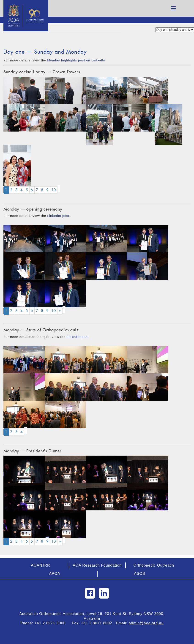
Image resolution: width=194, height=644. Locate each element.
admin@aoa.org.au (146, 623)
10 (54, 190)
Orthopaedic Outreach (154, 565)
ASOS (139, 574)
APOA (55, 574)
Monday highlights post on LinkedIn (76, 60)
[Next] (60, 311)
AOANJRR (40, 565)
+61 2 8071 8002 (98, 623)
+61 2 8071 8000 (52, 623)
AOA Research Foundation (97, 565)
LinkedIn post (58, 216)
